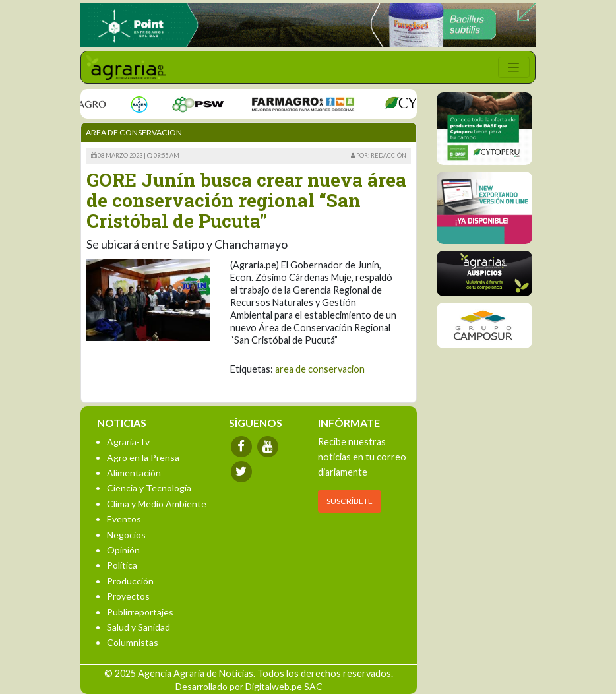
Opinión (123, 550)
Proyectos (128, 596)
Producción (130, 581)
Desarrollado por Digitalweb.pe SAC (249, 686)
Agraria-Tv (128, 442)
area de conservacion (320, 369)
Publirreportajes (140, 612)
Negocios (126, 535)
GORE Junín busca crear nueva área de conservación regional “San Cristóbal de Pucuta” (246, 200)
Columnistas (133, 642)
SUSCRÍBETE (350, 501)
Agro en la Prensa (143, 457)
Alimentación (134, 473)
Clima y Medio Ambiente (157, 504)
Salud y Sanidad (139, 627)
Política (122, 565)
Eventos (124, 519)
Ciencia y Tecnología (149, 488)
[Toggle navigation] (514, 67)
